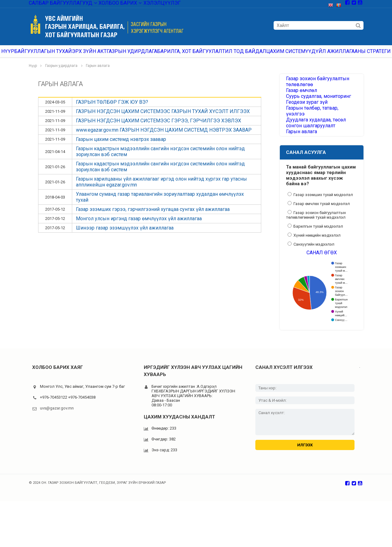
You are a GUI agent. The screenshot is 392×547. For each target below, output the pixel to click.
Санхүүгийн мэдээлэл (311, 279)
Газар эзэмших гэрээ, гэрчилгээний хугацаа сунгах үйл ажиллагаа (153, 216)
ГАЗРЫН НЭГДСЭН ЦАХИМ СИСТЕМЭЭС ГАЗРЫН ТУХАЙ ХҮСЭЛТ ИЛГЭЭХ (163, 118)
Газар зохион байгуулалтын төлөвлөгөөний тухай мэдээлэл (316, 250)
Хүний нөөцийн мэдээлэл (314, 270)
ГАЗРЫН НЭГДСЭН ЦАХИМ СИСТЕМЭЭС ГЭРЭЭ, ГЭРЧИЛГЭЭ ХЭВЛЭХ (159, 127)
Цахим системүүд (295, 56)
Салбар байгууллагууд (58, 4)
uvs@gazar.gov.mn (57, 449)
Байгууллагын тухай (52, 56)
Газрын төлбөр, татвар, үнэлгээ (317, 137)
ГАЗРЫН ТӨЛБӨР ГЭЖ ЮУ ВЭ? (112, 109)
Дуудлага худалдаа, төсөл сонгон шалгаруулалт (320, 151)
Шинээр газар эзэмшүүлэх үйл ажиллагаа (125, 235)
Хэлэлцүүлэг (146, 4)
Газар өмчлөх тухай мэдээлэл (319, 238)
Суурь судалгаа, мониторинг (315, 115)
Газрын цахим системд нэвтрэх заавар (121, 146)
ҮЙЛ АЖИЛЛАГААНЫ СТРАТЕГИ (353, 56)
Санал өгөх (322, 291)
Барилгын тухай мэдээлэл (315, 261)
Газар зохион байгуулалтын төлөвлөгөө (314, 90)
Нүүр (14, 56)
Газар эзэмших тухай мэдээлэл (320, 230)
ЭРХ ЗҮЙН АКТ (98, 56)
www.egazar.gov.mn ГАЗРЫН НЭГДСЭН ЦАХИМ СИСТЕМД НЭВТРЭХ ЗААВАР (164, 137)
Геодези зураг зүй (304, 126)
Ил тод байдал (249, 56)
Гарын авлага (98, 72)
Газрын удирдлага (141, 56)
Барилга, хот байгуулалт (197, 56)
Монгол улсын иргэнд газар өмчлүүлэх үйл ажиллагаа (139, 225)
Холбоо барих (108, 4)
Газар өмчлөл (299, 104)
